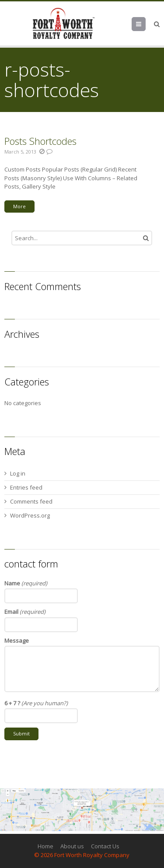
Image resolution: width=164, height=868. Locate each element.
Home (45, 846)
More (19, 206)
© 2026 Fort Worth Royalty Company (82, 855)
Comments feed (31, 501)
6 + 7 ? (36, 703)
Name (26, 583)
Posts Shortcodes (40, 141)
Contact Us (105, 846)
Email (25, 612)
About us (72, 846)
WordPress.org (30, 515)
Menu (145, 24)
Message (17, 640)
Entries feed (26, 487)
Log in (18, 473)
